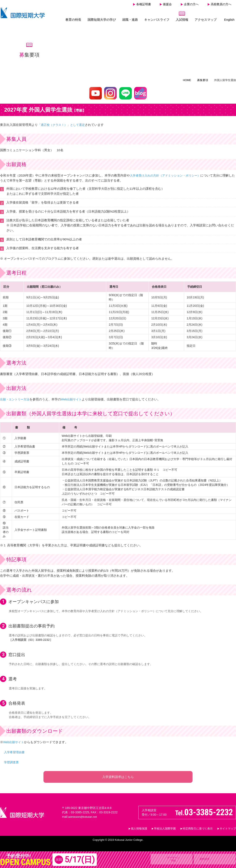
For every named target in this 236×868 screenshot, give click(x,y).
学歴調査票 (12, 760)
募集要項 (203, 78)
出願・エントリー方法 (16, 397)
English (229, 20)
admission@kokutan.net (84, 819)
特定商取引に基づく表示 (198, 831)
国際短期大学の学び (102, 20)
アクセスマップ (206, 20)
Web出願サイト (74, 397)
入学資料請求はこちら (118, 777)
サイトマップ (228, 831)
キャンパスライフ (157, 20)
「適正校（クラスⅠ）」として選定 (63, 123)
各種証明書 (144, 4)
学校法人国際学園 (165, 831)
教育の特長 (73, 20)
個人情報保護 (139, 831)
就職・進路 (130, 20)
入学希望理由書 (15, 750)
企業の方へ (191, 4)
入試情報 (182, 20)
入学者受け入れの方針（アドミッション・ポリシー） (168, 173)
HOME (187, 78)
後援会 (167, 4)
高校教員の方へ (221, 4)
